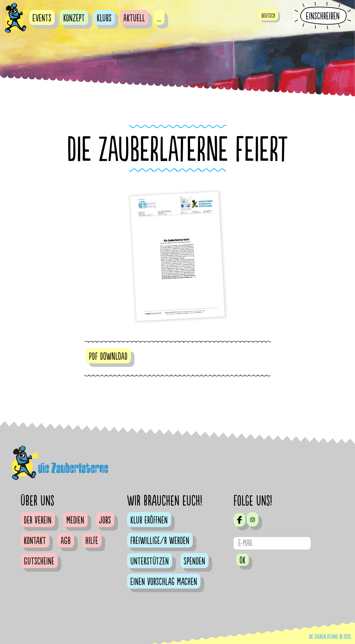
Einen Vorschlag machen (164, 582)
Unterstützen (150, 561)
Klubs (104, 18)
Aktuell (134, 18)
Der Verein (38, 520)
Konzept (74, 18)
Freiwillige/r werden (160, 541)
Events (42, 18)
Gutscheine (39, 561)
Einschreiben (323, 16)
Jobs (105, 520)
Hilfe (92, 541)
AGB (66, 541)
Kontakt (35, 541)
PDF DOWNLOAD (108, 357)
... (159, 18)
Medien (75, 520)
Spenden (194, 561)
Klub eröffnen (149, 520)
